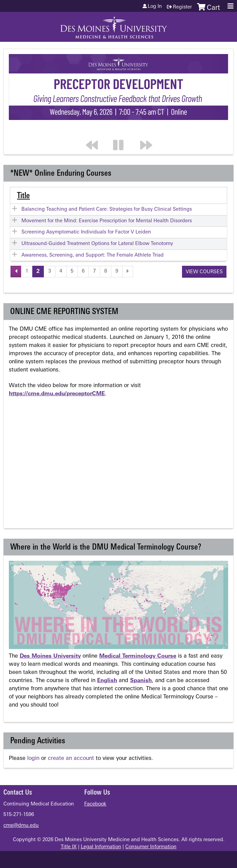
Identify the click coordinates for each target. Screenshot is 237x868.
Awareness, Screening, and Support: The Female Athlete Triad (93, 255)
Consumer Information (151, 847)
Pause (122, 132)
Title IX (69, 847)
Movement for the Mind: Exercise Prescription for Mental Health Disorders (107, 221)
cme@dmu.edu (21, 826)
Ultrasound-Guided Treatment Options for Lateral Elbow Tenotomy (97, 244)
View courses (204, 272)
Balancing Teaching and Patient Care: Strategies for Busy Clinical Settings (107, 210)
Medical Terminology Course (138, 656)
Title (23, 196)
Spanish (141, 681)
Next (149, 132)
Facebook (95, 804)
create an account (71, 759)
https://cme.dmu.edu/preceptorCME (57, 394)
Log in (155, 7)
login (33, 759)
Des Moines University (50, 656)
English (107, 681)
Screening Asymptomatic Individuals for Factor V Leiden (86, 232)
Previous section (95, 132)
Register (182, 7)
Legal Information (101, 847)
